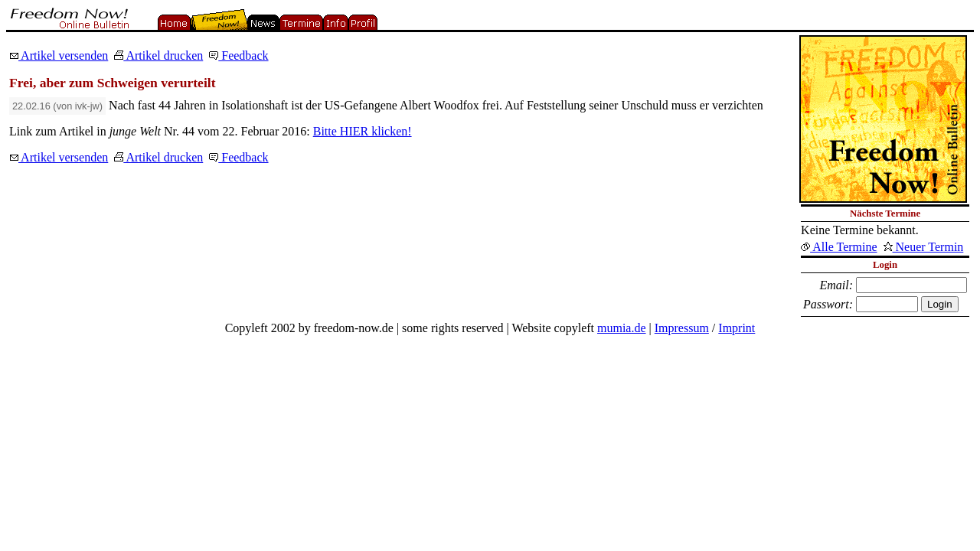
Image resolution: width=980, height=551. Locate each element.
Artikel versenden (59, 55)
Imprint (737, 328)
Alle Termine (839, 247)
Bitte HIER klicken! (363, 131)
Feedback (238, 55)
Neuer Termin (924, 247)
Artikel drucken (158, 55)
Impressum (682, 328)
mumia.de (622, 328)
